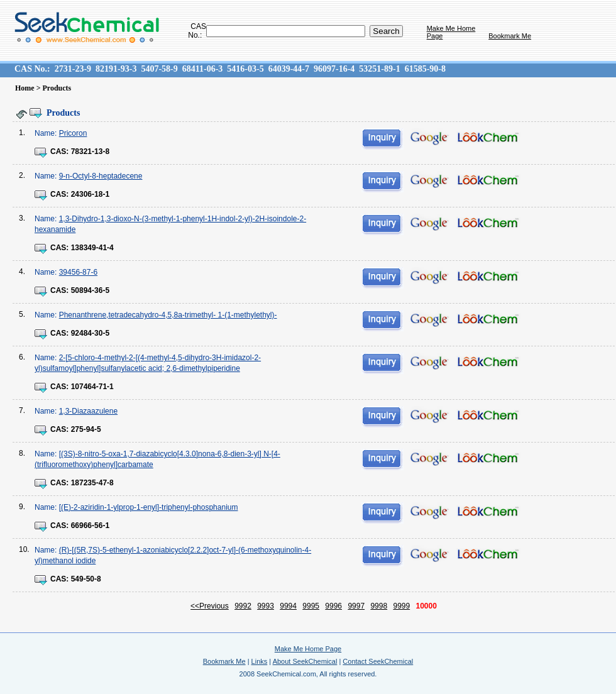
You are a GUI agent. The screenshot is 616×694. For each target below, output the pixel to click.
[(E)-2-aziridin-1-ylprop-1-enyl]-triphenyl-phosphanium (149, 507)
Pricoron (73, 133)
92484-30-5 (90, 333)
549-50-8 (86, 579)
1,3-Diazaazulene (88, 411)
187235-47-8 (92, 483)
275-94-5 (86, 429)
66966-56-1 (90, 526)
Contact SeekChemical (378, 661)
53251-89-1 (379, 69)
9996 (333, 606)
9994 (288, 606)
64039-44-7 (289, 69)
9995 (311, 606)
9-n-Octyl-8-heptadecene (101, 176)
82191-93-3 (116, 69)
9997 (356, 606)
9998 (379, 606)
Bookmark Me (510, 36)
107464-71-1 (92, 387)
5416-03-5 (245, 69)
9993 (266, 606)
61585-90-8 (425, 69)
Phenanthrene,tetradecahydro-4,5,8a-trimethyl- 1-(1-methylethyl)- (168, 315)
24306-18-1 (90, 194)
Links (260, 661)
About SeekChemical (305, 661)
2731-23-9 (73, 69)
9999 (401, 606)
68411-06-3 (203, 69)
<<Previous (210, 606)
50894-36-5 (90, 290)
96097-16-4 (334, 69)
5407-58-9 (159, 69)
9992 (243, 606)
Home (25, 88)
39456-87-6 (78, 272)
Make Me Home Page (308, 649)
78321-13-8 (90, 151)
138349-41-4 (92, 248)
